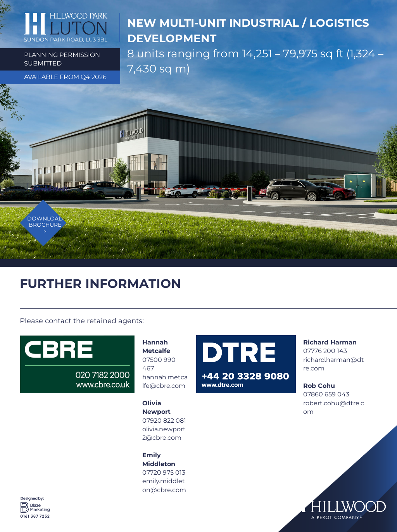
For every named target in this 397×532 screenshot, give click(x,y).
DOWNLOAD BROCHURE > (45, 225)
